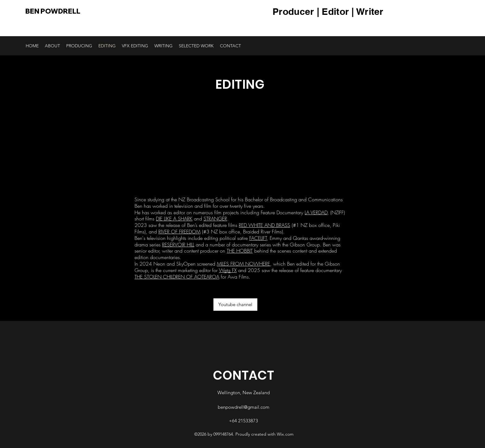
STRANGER (215, 219)
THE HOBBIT (240, 251)
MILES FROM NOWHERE (243, 264)
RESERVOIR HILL (178, 245)
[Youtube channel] (235, 305)
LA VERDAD (316, 212)
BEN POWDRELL (53, 11)
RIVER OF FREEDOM (179, 232)
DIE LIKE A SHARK (174, 219)
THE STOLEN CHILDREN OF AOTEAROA (177, 277)
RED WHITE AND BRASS (264, 225)
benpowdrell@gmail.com (244, 407)
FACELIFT (258, 238)
